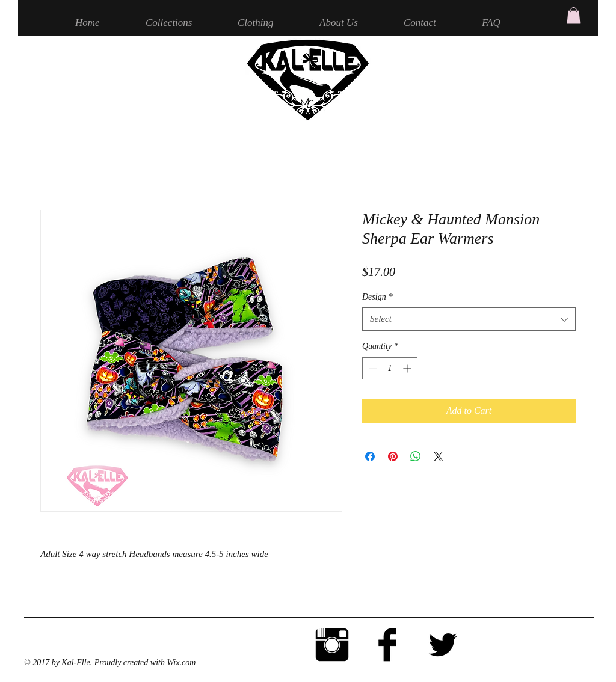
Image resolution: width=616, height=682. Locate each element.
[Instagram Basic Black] (332, 645)
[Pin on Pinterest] (393, 456)
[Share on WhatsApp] (416, 456)
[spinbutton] (390, 368)
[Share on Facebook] (370, 456)
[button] (574, 15)
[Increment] (408, 368)
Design (377, 297)
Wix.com (181, 662)
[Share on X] (439, 456)
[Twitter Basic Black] (443, 645)
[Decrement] (371, 368)
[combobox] (469, 319)
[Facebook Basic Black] (387, 645)
